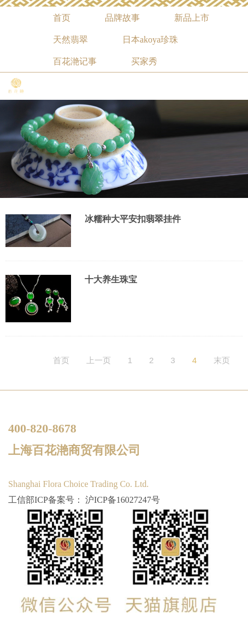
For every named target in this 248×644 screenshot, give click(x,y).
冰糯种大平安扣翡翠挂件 (133, 219)
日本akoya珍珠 (150, 40)
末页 (222, 360)
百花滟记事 (75, 61)
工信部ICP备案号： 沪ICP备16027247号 (84, 500)
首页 (62, 18)
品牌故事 (122, 18)
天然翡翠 (70, 40)
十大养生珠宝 (111, 279)
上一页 (99, 360)
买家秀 (144, 61)
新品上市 (192, 18)
